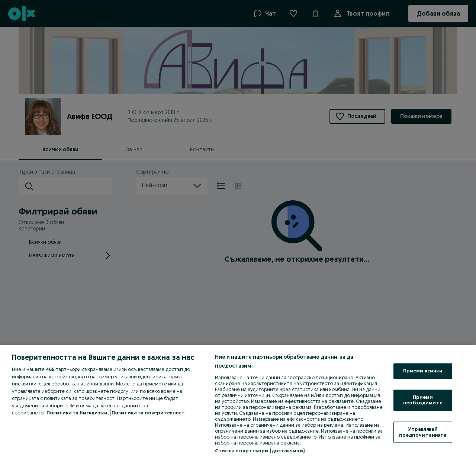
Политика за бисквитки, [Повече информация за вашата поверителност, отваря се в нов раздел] (78, 413)
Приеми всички (423, 371)
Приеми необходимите (423, 400)
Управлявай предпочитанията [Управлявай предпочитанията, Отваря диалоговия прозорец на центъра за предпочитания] (423, 432)
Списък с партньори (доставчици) (260, 450)
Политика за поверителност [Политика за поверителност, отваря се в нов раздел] (148, 413)
